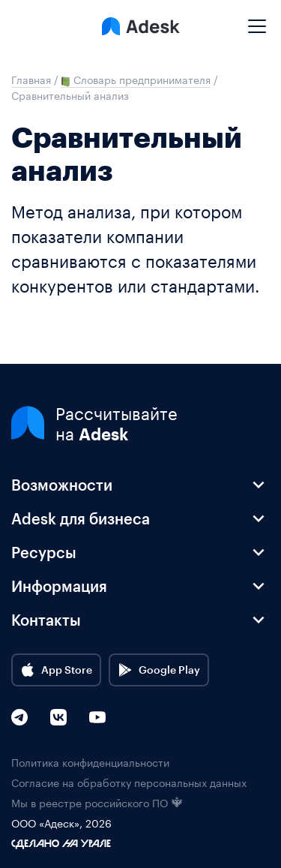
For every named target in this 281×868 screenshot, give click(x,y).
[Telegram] (19, 717)
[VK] (58, 717)
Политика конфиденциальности (90, 762)
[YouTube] (97, 717)
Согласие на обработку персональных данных (129, 782)
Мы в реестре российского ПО (97, 802)
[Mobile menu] (257, 20)
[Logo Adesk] (141, 26)
